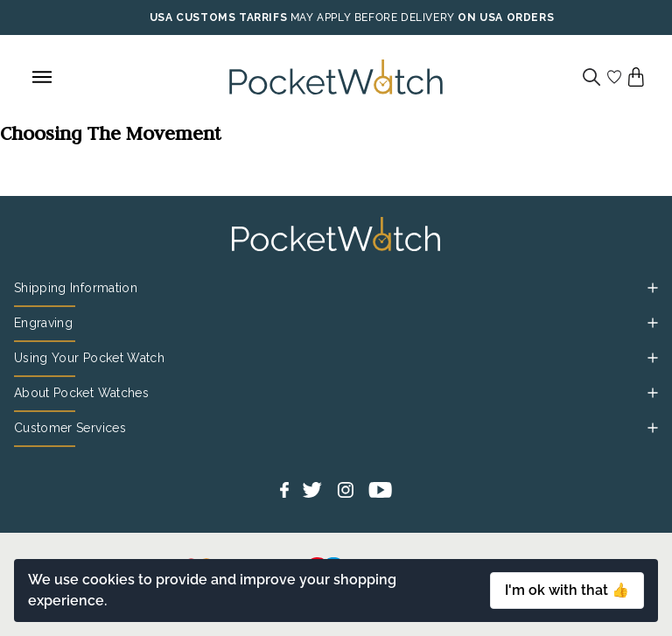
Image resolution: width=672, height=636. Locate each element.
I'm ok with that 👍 (567, 590)
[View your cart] (636, 77)
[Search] (591, 77)
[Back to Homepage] (336, 77)
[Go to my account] (614, 77)
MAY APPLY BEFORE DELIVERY (373, 17)
